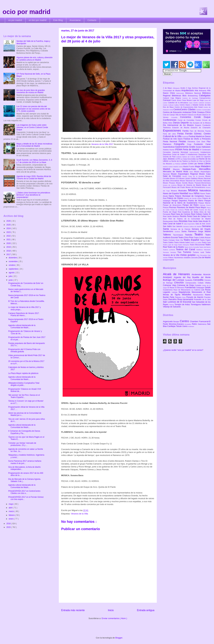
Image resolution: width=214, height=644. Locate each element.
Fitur (209, 142)
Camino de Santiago (191, 98)
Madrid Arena (178, 167)
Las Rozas (206, 290)
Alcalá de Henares (177, 274)
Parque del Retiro (191, 205)
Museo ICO (175, 178)
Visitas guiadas (188, 255)
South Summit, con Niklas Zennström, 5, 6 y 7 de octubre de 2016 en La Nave (34, 161)
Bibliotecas (177, 96)
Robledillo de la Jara (202, 299)
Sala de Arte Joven (203, 224)
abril (11, 508)
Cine (194, 112)
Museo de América (170, 185)
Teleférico (200, 250)
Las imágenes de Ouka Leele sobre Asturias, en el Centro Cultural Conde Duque (32, 127)
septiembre (14, 269)
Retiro (176, 221)
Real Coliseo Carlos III (201, 214)
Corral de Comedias (187, 120)
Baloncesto (181, 93)
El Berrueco (180, 288)
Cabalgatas (205, 95)
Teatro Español (192, 240)
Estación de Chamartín (201, 128)
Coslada (198, 285)
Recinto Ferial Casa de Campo (194, 216)
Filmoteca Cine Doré (197, 142)
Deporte (185, 123)
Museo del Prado (179, 187)
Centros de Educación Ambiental (177, 112)
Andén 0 (184, 88)
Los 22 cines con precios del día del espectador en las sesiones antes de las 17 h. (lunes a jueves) (33, 109)
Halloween (206, 147)
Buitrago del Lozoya (174, 280)
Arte (197, 91)
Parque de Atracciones (173, 205)
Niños (197, 193)
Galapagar (201, 288)
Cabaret (167, 98)
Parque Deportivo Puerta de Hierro (188, 201)
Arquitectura (188, 90)
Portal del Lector (192, 210)
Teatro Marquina (184, 245)
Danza (177, 123)
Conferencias (170, 120)
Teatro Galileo (169, 242)
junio (11, 280)
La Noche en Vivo (196, 161)
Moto (192, 172)
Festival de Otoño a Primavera (197, 139)
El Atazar (171, 288)
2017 (9, 254)
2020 (9, 243)
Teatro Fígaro (205, 240)
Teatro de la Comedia (192, 247)
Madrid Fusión (189, 166)
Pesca (208, 205)
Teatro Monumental (197, 245)
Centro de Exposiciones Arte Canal (189, 107)
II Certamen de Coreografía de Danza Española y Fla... (24, 432)
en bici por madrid (38, 20)
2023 (9, 232)
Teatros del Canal (186, 249)
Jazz (165, 159)
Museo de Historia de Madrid (190, 185)
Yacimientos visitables (182, 258)
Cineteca (201, 112)
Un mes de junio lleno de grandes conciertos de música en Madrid (31, 91)
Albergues (177, 88)
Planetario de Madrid (186, 207)
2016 (9, 524)
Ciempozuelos (192, 283)
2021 (9, 240)
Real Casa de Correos (181, 214)
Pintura (166, 207)
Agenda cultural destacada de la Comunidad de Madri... (22, 326)
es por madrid (15, 20)
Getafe (208, 288)
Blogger (119, 638)
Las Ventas (199, 164)
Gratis (193, 147)
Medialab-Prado (191, 169)
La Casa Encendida (188, 159)
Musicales (183, 191)
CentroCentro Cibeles (185, 109)
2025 (9, 225)
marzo (12, 511)
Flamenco (168, 144)
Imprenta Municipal (181, 152)
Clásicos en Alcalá (194, 115)
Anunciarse (75, 20)
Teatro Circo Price (186, 237)
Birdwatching (193, 96)
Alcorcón (207, 275)
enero (11, 519)
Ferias (181, 134)
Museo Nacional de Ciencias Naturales (195, 181)
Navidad (184, 193)
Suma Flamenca (190, 231)
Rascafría (173, 299)
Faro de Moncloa (198, 131)
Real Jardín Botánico (171, 216)
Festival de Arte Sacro (173, 139)
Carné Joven (177, 100)
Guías (199, 147)
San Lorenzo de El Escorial (177, 302)
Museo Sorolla (182, 183)
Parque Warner (204, 203)
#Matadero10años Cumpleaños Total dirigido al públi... (24, 384)
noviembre (13, 261)
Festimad (185, 137)
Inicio (111, 610)
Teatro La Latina (196, 242)
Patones (179, 297)
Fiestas (183, 141)
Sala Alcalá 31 (204, 221)
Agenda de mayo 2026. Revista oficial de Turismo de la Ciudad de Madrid (34, 177)
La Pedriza (177, 164)
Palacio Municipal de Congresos (190, 196)
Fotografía (180, 144)
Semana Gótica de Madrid (193, 226)
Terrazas (167, 252)
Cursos (199, 120)
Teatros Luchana (169, 250)
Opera (172, 196)
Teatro (200, 234)
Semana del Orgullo (201, 229)
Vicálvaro (191, 326)
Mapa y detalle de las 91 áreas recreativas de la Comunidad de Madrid (34, 145)
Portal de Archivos (178, 210)
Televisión (207, 250)
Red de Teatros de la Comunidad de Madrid (190, 219)
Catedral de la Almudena (178, 103)
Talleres (168, 235)
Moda (186, 172)
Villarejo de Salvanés (172, 307)
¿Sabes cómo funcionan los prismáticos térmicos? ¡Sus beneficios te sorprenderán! (33, 195)
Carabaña (189, 280)
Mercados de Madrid (173, 172)
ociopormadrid (168, 260)
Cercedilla (199, 280)
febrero (12, 515)
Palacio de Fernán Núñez (193, 198)
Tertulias (174, 252)
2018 (9, 251)
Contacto (92, 20)
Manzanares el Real (201, 292)
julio (11, 276)
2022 (9, 236)
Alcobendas (197, 275)
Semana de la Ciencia (181, 229)
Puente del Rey (205, 210)
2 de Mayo (168, 88)
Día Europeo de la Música (200, 123)
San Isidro (168, 226)
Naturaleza (205, 190)
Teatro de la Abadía (176, 247)
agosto (12, 273)
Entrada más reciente (73, 610)
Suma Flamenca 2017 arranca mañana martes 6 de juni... (25, 462)
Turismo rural (199, 252)
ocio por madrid (26, 12)
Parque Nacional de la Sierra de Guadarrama (187, 202)
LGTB (178, 159)
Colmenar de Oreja (186, 285)
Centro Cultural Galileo (171, 105)
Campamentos (205, 98)
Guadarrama (168, 290)
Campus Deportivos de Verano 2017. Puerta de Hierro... (24, 314)
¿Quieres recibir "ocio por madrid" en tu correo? (183, 350)
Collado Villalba (204, 283)
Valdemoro (206, 305)
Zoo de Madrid (204, 258)
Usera (185, 326)
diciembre (13, 258)
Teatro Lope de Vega (170, 245)
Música (194, 190)
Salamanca (203, 324)
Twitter (208, 252)
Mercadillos (205, 169)
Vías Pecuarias (202, 255)
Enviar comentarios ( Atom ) (114, 618)
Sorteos (178, 232)
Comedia (176, 117)
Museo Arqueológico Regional (185, 174)
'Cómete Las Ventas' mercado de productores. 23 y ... (22, 444)
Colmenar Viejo (170, 285)
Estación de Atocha (182, 128)
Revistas (184, 221)
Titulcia (172, 305)
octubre (12, 265)
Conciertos (187, 117)
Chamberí (195, 322)
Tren (180, 252)
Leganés (167, 292)
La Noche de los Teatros (179, 161)
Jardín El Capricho (203, 157)
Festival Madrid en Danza (200, 136)
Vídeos (171, 258)
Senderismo (169, 231)
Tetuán (179, 326)
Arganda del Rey (183, 277)
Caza (191, 103)
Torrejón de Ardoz (183, 305)
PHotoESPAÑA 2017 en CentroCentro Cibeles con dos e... (24, 492)
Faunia (208, 131)
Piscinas (173, 207)
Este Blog (58, 20)
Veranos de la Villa (79, 514)
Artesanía (203, 91)
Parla (172, 297)
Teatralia (190, 235)
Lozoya (175, 292)
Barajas (177, 322)
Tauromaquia (179, 235)
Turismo (188, 252)
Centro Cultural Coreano (202, 103)
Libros (207, 163)
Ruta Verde (193, 221)
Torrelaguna (196, 305)
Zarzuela (195, 258)
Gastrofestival (169, 147)
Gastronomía (182, 147)
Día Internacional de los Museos (179, 125)
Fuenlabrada (191, 288)
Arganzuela (168, 322)
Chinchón (180, 283)
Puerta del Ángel (170, 212)
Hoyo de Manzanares (182, 290)
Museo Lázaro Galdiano (189, 178)
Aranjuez (168, 277)
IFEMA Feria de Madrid (188, 149)
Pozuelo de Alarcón (195, 297)
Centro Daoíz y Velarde (189, 105)
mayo (11, 504)
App (190, 88)
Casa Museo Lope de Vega (193, 100)
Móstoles (188, 295)
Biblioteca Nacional (194, 93)
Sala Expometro (190, 224)
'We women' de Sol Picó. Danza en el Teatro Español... (24, 396)
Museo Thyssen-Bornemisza (199, 183)
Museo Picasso (169, 183)
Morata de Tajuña (172, 295)
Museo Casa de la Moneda (194, 176)
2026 (9, 221)
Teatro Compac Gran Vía (173, 240)
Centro (185, 321)
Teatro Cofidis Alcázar (202, 237)
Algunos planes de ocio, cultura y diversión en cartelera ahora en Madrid (34, 59)
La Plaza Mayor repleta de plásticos (23, 373)
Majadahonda (185, 292)
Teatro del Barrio (205, 247)
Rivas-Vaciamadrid (186, 299)
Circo (208, 112)
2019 (9, 247)
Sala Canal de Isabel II (173, 224)
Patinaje (203, 205)
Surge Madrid (204, 231)
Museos (175, 191)
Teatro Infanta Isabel (182, 242)
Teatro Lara (206, 242)
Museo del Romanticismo (196, 187)
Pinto (184, 297)
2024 (9, 228)
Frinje (190, 144)
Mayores (178, 169)
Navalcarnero (199, 295)
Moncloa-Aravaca (177, 324)
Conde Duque (202, 117)
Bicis (185, 96)
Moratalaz (188, 324)
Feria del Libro (170, 134)
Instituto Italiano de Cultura (186, 157)
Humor (172, 150)
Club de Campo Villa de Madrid (175, 115)
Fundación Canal (202, 144)
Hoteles (166, 150)
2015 (9, 527)
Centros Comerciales (203, 110)
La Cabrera (196, 290)
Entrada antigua (146, 610)
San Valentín (178, 226)
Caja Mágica (176, 98)
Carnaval (167, 100)
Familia (186, 131)
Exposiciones (173, 130)
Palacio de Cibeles (175, 198)
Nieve (191, 193)
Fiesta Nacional (171, 142)
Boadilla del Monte (201, 277)
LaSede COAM (187, 164)
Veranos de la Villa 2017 (102, 144)
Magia (198, 166)
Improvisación (195, 152)
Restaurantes (168, 221)
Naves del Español (171, 193)
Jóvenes (171, 159)
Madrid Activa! (168, 167)
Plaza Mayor (201, 207)
